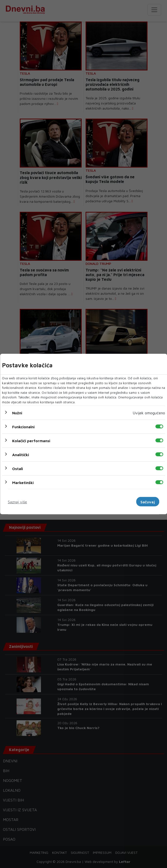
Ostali (18, 469)
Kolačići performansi (31, 441)
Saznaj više (17, 502)
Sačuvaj (148, 502)
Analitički (21, 455)
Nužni (17, 413)
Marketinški (23, 483)
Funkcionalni (23, 427)
